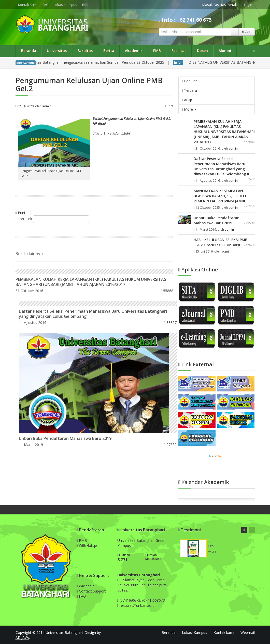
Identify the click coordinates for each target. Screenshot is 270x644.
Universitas (57, 51)
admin (47, 106)
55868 (167, 291)
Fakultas (85, 51)
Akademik (134, 51)
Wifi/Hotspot (88, 546)
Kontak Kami (28, 5)
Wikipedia (86, 586)
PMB (157, 51)
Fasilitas (179, 51)
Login (247, 5)
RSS (85, 5)
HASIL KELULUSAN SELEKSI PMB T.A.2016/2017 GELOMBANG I (221, 242)
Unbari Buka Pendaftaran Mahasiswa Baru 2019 (65, 438)
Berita (109, 51)
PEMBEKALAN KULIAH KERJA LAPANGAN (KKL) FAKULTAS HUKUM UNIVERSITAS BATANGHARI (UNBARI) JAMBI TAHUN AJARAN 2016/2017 (91, 282)
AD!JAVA (22, 638)
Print (169, 106)
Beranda (29, 51)
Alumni (225, 51)
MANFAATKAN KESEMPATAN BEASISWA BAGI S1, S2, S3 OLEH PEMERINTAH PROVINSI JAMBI (221, 196)
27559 (170, 445)
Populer (189, 81)
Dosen (202, 51)
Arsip (187, 100)
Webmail (248, 632)
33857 (170, 323)
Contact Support (91, 591)
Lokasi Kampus (65, 5)
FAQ (46, 5)
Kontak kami (224, 632)
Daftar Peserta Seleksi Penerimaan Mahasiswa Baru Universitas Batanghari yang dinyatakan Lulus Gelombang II (93, 314)
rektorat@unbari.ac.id (137, 605)
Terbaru (189, 90)
